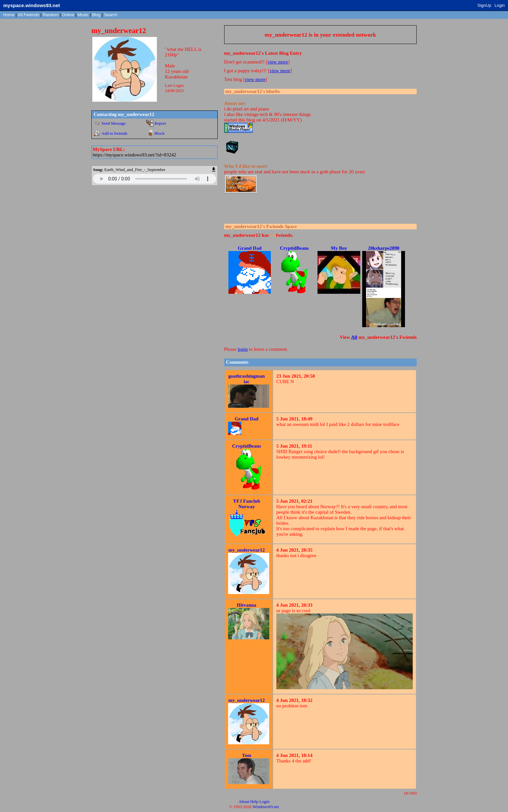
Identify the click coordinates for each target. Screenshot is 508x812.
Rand (51, 15)
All (29, 15)
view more (278, 62)
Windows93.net (266, 807)
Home (9, 15)
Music (83, 15)
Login (500, 5)
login (243, 349)
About (244, 801)
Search (111, 15)
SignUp (485, 5)
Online (68, 15)
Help (254, 801)
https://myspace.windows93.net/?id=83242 (134, 155)
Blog (96, 15)
